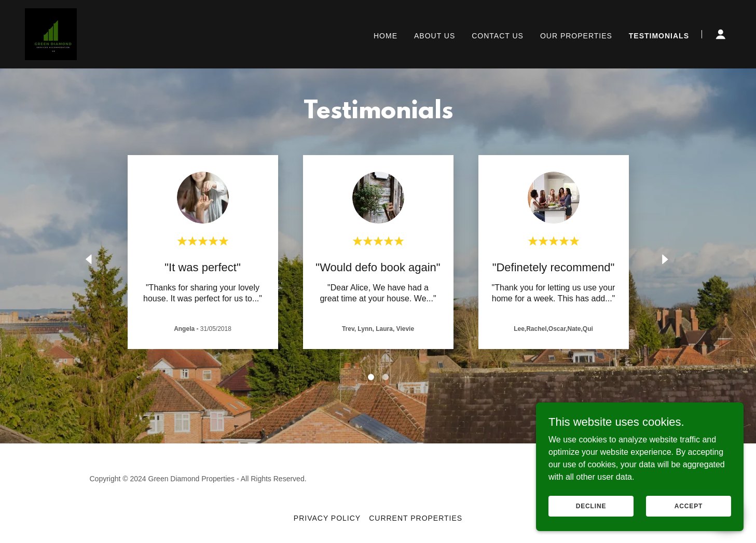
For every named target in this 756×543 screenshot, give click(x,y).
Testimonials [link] (659, 36)
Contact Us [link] (498, 36)
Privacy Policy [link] (327, 518)
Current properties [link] (416, 518)
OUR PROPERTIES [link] (576, 36)
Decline (591, 506)
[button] (721, 34)
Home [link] (386, 36)
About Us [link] (435, 36)
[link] (51, 33)
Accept (689, 506)
